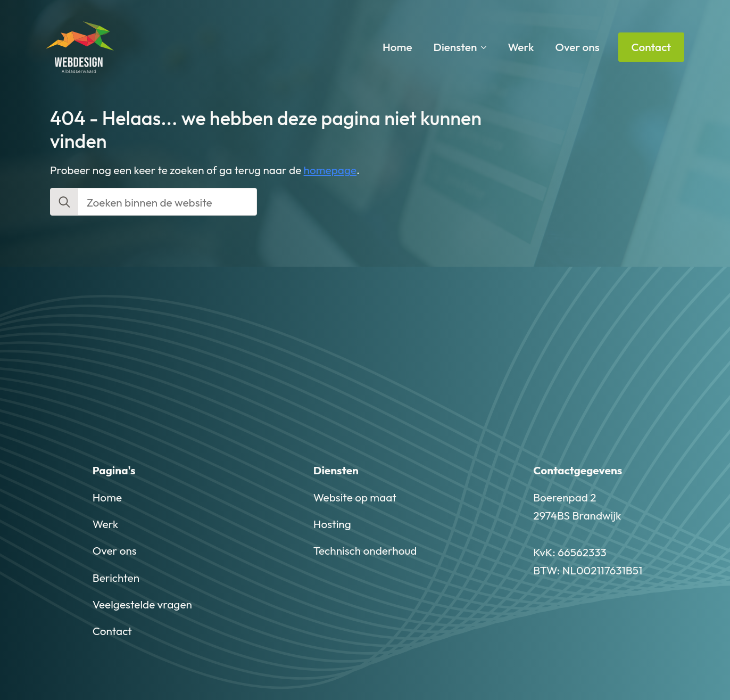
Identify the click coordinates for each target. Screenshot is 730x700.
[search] (64, 202)
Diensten (455, 47)
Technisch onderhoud (365, 550)
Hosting (332, 524)
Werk (521, 47)
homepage (330, 170)
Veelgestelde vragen (142, 604)
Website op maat (355, 497)
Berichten (116, 578)
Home (397, 47)
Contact (112, 631)
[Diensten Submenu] (487, 47)
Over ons (578, 47)
